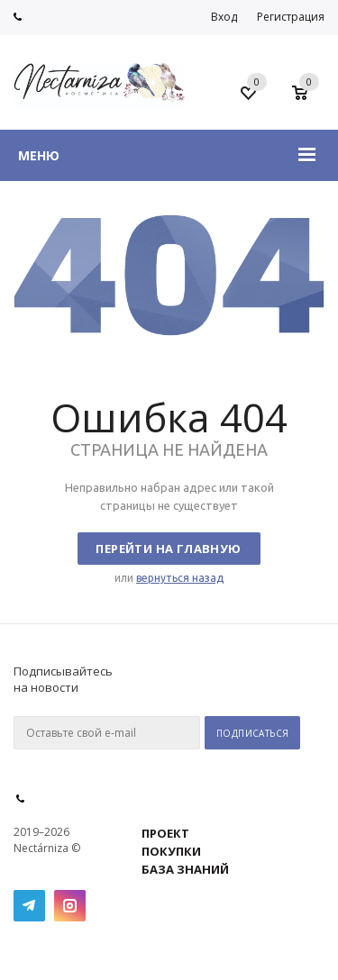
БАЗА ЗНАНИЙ (185, 869)
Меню (39, 155)
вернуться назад (180, 578)
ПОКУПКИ (171, 851)
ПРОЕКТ (165, 833)
